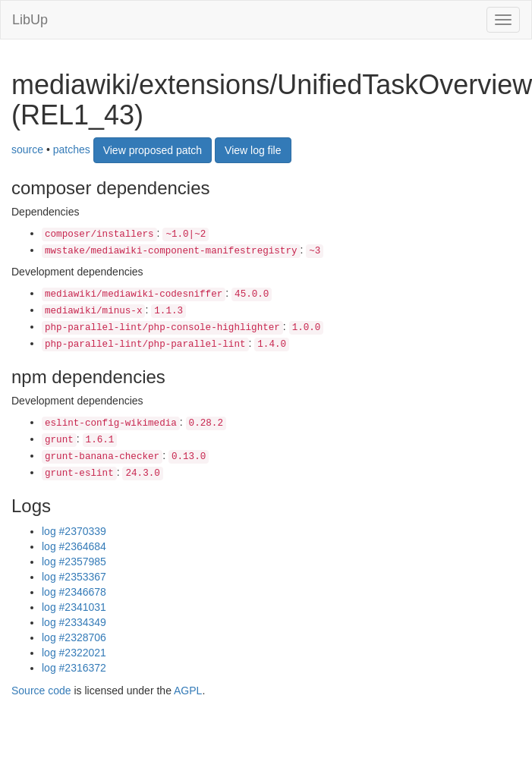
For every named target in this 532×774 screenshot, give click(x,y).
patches (72, 149)
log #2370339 (74, 531)
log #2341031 (74, 607)
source (27, 149)
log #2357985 (74, 562)
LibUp (30, 20)
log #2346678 (74, 592)
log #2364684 (74, 546)
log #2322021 (74, 653)
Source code (41, 691)
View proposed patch (153, 150)
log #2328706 (74, 637)
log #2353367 (74, 577)
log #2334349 (74, 622)
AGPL (188, 691)
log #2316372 (74, 668)
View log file (253, 150)
